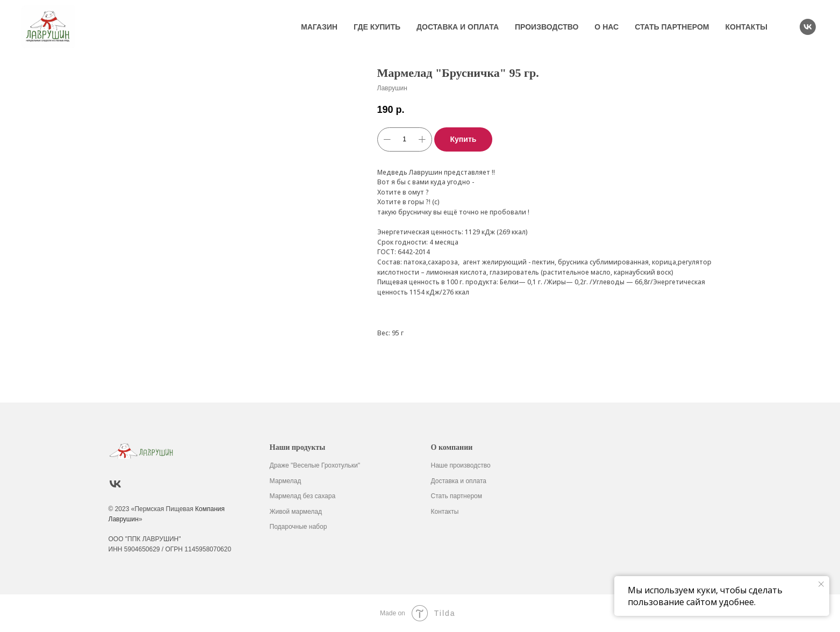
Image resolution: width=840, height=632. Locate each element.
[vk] (808, 27)
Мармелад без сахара (303, 496)
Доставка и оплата (458, 27)
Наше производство (461, 465)
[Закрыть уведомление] (821, 584)
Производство (547, 27)
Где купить (377, 27)
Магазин (319, 27)
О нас (606, 27)
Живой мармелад (296, 512)
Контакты (746, 27)
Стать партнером (672, 27)
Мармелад (286, 481)
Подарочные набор (299, 527)
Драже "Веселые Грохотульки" (315, 465)
